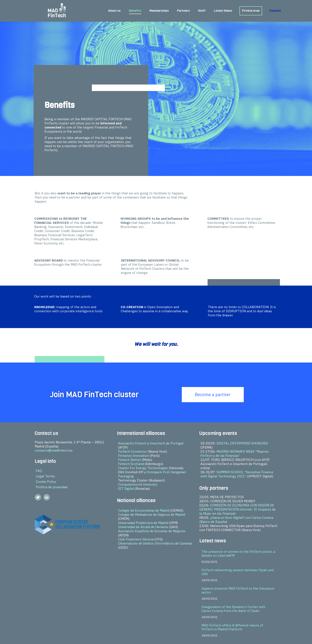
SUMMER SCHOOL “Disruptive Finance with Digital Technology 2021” (237, 474)
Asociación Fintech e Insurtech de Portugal (151, 443)
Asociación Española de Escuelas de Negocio (152, 531)
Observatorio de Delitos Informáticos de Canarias (155, 543)
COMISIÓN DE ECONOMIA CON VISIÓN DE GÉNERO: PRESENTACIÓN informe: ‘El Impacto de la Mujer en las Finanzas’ (237, 509)
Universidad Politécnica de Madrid (143, 523)
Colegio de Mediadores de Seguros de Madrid (152, 515)
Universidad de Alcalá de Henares (143, 527)
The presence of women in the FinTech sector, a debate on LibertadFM (238, 554)
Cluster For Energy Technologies (143, 468)
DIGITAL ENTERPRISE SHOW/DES (242, 443)
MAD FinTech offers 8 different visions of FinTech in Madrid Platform (232, 627)
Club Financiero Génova (136, 539)
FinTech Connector (132, 451)
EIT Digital (126, 489)
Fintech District (130, 460)
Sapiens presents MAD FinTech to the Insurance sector (238, 590)
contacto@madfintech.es (54, 450)
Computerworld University (138, 484)
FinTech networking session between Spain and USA (238, 572)
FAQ (39, 471)
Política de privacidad (52, 487)
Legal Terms (45, 476)
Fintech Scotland (131, 464)
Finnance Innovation (134, 456)
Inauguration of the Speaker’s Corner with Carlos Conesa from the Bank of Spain (233, 609)
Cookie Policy (46, 482)
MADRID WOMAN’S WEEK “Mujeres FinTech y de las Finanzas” (235, 454)
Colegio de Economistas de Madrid (144, 510)
